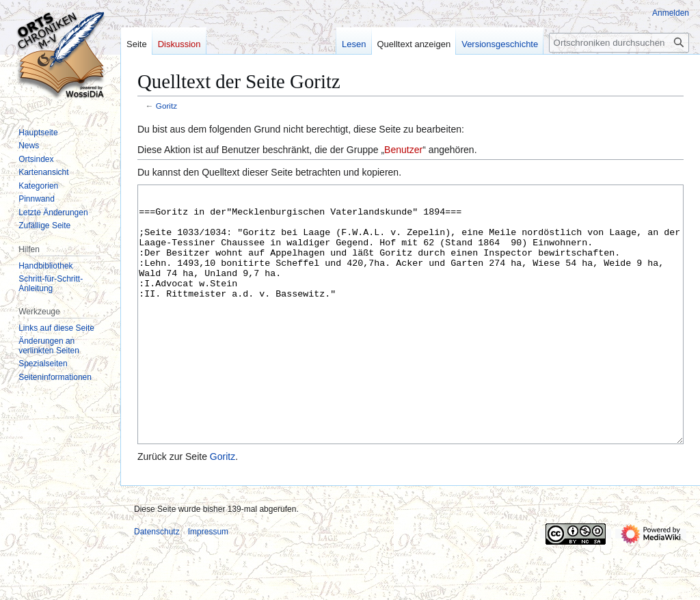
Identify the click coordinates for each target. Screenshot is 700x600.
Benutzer (403, 150)
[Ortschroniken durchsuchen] (619, 43)
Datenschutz (157, 583)
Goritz (166, 106)
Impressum (208, 583)
